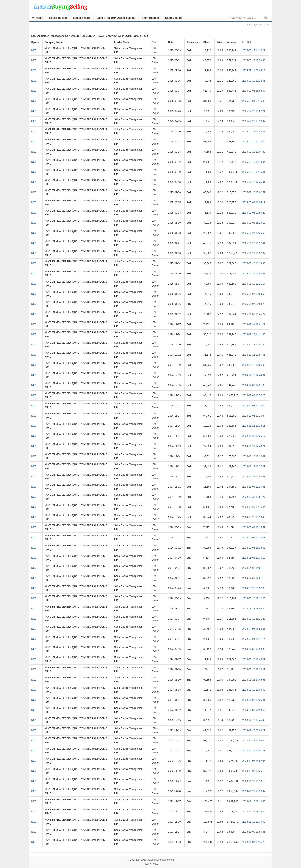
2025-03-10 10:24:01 (254, 81)
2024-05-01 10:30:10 (254, 558)
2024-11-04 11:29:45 (254, 487)
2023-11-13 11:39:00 (254, 822)
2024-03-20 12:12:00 (254, 598)
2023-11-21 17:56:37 (254, 791)
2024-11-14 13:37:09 (254, 466)
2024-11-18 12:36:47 (254, 456)
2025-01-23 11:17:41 (254, 243)
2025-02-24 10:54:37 (254, 132)
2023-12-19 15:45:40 (254, 720)
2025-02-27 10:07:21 (254, 111)
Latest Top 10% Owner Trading (116, 18)
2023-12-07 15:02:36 (254, 761)
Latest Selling (82, 18)
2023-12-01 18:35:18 (254, 771)
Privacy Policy (151, 864)
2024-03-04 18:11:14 (254, 639)
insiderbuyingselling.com (160, 860)
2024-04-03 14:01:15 (254, 568)
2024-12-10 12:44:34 (254, 375)
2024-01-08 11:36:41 (254, 700)
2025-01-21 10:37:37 (254, 253)
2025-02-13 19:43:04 (254, 162)
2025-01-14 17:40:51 (254, 274)
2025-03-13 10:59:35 (254, 60)
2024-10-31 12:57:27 (254, 497)
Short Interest (150, 18)
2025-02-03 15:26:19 (254, 223)
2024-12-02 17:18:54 (254, 416)
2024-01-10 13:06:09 (254, 690)
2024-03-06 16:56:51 (254, 629)
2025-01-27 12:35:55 (254, 233)
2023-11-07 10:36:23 (254, 842)
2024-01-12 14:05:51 (254, 680)
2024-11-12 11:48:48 (254, 477)
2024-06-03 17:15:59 (254, 527)
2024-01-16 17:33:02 (254, 669)
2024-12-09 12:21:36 (254, 385)
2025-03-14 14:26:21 (254, 50)
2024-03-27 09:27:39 (254, 588)
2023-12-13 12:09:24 (254, 741)
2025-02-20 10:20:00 (254, 142)
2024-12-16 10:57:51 (254, 355)
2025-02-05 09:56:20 (254, 213)
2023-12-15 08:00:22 (254, 730)
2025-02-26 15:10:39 (254, 121)
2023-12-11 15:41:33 (254, 751)
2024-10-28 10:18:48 (254, 517)
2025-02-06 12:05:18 (254, 203)
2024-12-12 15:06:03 (254, 365)
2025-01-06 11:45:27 (254, 314)
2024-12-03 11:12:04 (254, 406)
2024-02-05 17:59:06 (254, 649)
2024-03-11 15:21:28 (254, 619)
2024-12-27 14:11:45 (254, 334)
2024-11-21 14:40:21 (254, 446)
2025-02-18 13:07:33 (254, 152)
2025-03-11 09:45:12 (254, 71)
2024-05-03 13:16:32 (254, 548)
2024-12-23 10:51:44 (254, 345)
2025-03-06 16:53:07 (254, 91)
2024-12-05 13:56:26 (254, 395)
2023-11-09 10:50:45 (254, 832)
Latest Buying (58, 18)
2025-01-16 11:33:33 (254, 263)
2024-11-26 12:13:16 (254, 426)
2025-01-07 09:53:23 (254, 304)
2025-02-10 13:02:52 (254, 192)
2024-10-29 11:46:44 (254, 507)
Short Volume (174, 18)
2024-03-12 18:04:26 (254, 609)
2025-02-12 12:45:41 (254, 172)
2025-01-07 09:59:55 (254, 294)
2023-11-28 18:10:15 (254, 781)
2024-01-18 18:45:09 (254, 659)
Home (38, 18)
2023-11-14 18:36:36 (254, 812)
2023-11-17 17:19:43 (254, 801)
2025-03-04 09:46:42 (254, 101)
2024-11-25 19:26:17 (254, 436)
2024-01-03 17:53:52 (254, 710)
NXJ (34, 50)
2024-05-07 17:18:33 (254, 538)
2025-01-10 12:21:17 (254, 284)
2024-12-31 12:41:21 (254, 324)
